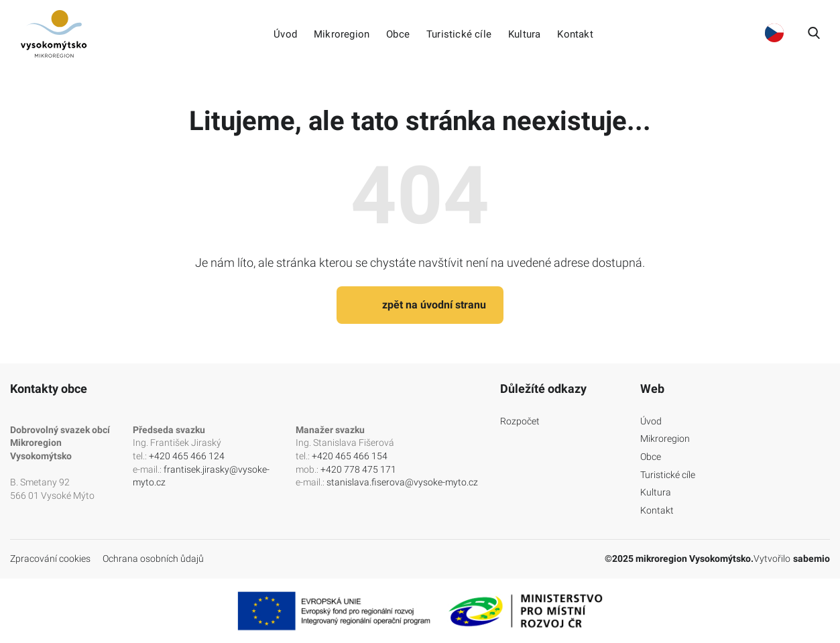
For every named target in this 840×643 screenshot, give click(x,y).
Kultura (524, 35)
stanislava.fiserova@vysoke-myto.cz (402, 482)
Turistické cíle (459, 35)
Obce (398, 35)
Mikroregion (342, 35)
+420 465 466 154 (350, 456)
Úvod (285, 35)
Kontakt (575, 35)
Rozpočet (520, 421)
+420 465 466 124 (187, 456)
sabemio (812, 559)
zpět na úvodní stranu (420, 305)
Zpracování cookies (50, 559)
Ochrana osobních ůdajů (153, 559)
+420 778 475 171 (358, 469)
